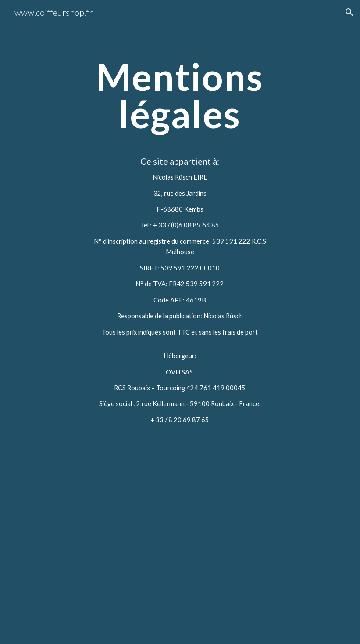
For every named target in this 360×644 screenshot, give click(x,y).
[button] (349, 12)
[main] (180, 229)
